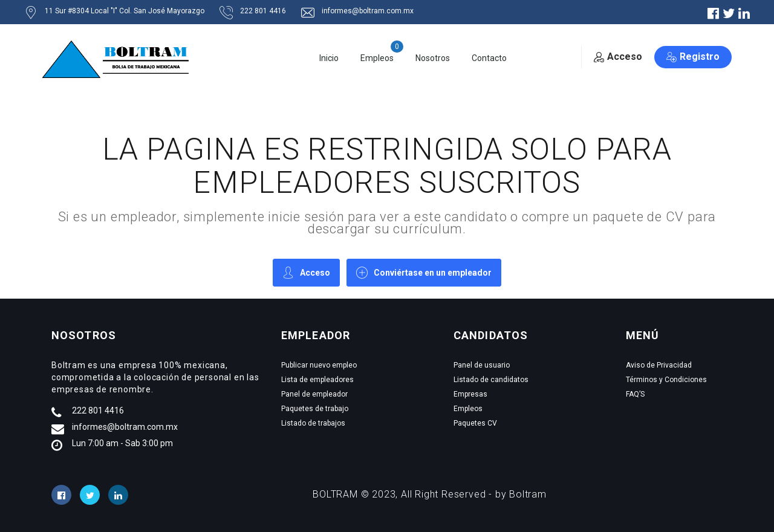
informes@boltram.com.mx (125, 427)
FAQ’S (635, 394)
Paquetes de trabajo (315, 409)
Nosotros (433, 58)
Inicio (329, 58)
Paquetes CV (475, 423)
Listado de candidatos (491, 380)
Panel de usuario (482, 365)
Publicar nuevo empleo (319, 365)
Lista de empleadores (317, 380)
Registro (693, 57)
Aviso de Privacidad (659, 365)
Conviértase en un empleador (424, 272)
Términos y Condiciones (666, 380)
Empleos (377, 58)
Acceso (618, 57)
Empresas (470, 394)
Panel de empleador (314, 394)
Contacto (489, 58)
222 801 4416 (98, 410)
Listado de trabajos (313, 423)
